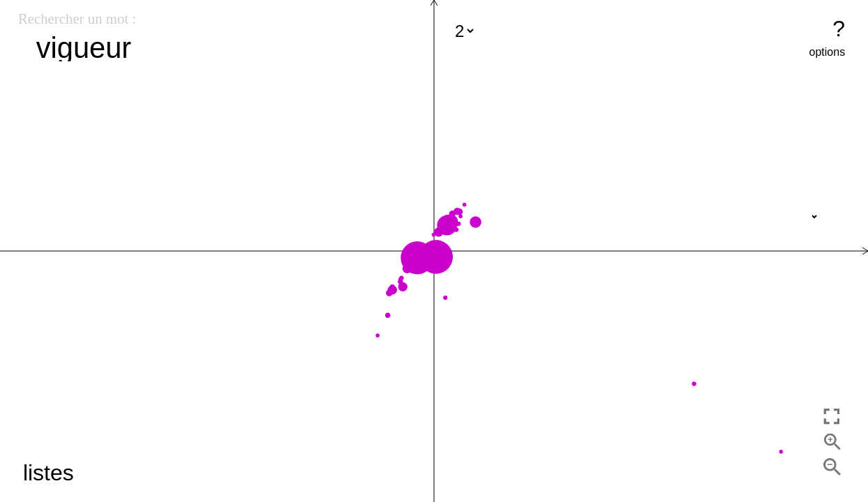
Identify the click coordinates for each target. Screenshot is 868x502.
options (828, 52)
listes (48, 473)
